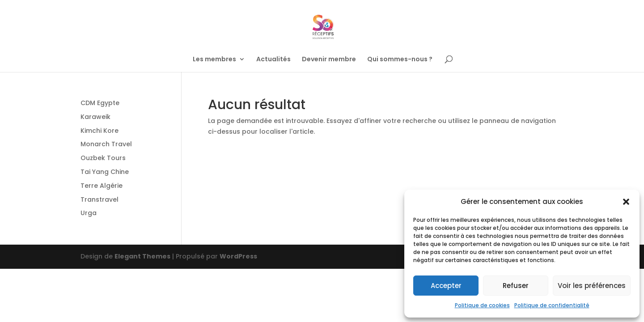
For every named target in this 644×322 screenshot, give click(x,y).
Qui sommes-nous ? (400, 60)
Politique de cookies (482, 305)
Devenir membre (329, 60)
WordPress (238, 256)
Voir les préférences (592, 286)
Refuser (516, 286)
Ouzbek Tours (103, 158)
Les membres (214, 60)
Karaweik (95, 117)
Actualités (273, 60)
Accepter (446, 286)
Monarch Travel (106, 144)
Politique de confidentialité (552, 305)
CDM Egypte (100, 103)
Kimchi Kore (100, 131)
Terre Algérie (102, 186)
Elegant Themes (142, 256)
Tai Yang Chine (105, 172)
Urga (89, 213)
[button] (626, 202)
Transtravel (100, 199)
